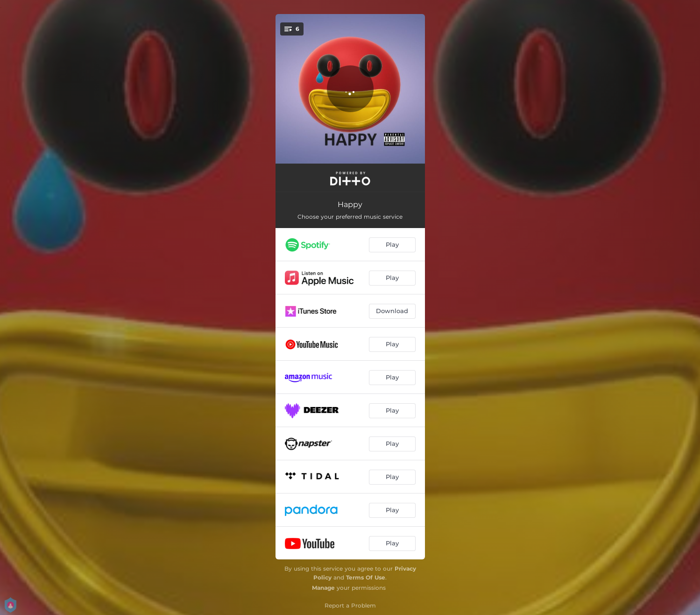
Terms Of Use (366, 577)
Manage (323, 588)
